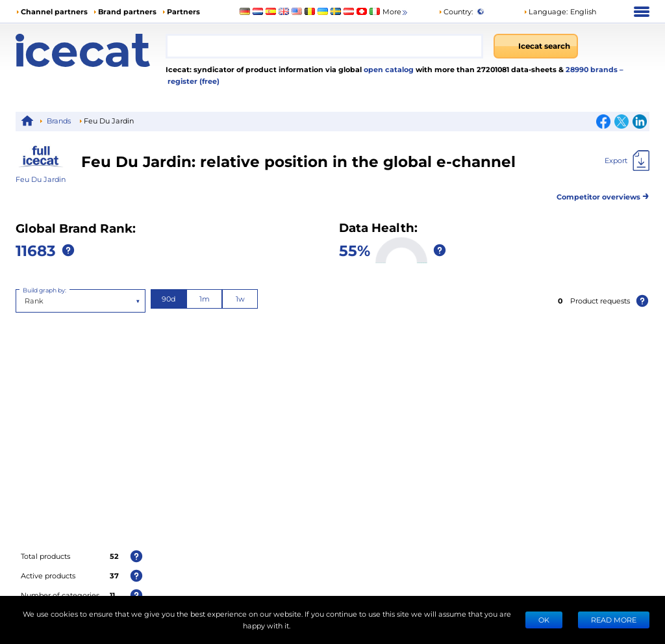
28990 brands (593, 69)
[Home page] (91, 50)
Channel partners (54, 11)
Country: (456, 11)
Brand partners (127, 11)
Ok (544, 620)
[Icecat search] (536, 46)
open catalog (388, 69)
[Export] (627, 161)
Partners (183, 11)
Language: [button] (546, 11)
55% (355, 250)
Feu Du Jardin (41, 179)
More (396, 12)
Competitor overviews (603, 195)
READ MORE (614, 620)
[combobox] (324, 46)
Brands (59, 121)
